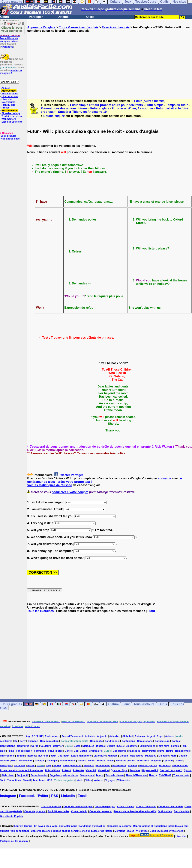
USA (50, 780)
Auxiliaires (6, 741)
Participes (6, 765)
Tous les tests (181, 775)
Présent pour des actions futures (64, 108)
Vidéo (80, 780)
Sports (188, 770)
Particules (19, 765)
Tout (3, 780)
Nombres (121, 761)
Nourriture (143, 761)
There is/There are (136, 775)
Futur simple (154, 105)
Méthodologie (68, 761)
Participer (36, 17)
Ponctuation (103, 765)
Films (11, 751)
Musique (39, 761)
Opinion (168, 761)
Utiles (90, 17)
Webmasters (9, 119)
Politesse (89, 765)
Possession (119, 765)
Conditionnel (112, 741)
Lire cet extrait (10, 96)
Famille (175, 746)
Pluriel (57, 765)
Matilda (183, 756)
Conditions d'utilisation (92, 826)
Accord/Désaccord (72, 736)
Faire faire (163, 746)
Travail (27, 780)
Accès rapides (10, 94)
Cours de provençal (101, 811)
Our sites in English (11, 816)
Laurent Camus (23, 826)
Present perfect (148, 765)
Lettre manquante (81, 756)
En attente (132, 746)
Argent (151, 736)
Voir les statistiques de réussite (50, 485)
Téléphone (39, 780)
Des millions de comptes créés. (10, 38)
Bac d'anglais (182, 811)
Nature (101, 761)
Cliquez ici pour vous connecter (12, 29)
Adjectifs (102, 736)
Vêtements (123, 780)
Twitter (43, 796)
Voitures (99, 780)
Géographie (120, 751)
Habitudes (134, 751)
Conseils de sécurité (120, 826)
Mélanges (52, 761)
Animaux (140, 736)
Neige (110, 761)
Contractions (7, 746)
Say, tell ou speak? (171, 770)
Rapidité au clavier (58, 811)
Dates (77, 746)
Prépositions (53, 770)
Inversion (43, 756)
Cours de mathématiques (78, 806)
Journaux (64, 756)
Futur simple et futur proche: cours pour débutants (106, 105)
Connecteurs (162, 741)
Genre (68, 751)
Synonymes (87, 775)
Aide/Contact (9, 91)
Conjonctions (145, 741)
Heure (170, 751)
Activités (90, 736)
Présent (66, 770)
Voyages (110, 780)
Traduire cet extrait (12, 116)
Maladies (164, 756)
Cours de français (51, 806)
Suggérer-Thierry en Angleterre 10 (82, 112)
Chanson (33, 741)
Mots (14, 761)
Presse (6, 108)
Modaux (5, 761)
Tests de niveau (115, 775)
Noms (132, 761)
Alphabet (128, 736)
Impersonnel (7, 756)
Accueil (6, 88)
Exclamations (148, 746)
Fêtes (59, 751)
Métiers (82, 761)
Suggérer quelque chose (64, 775)
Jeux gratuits (8, 136)
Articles (170, 736)
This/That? (165, 775)
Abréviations (52, 736)
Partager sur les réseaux (14, 841)
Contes (176, 741)
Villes (88, 780)
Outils (163, 704)
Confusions (128, 741)
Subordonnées (39, 775)
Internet (31, 756)
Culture (113, 704)
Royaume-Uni (150, 770)
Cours (4, 17)
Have (161, 751)
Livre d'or (7, 99)
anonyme (164, 478)
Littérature (100, 756)
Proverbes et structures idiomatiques (22, 770)
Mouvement (26, 761)
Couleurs (46, 746)
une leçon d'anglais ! (11, 72)
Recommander (10, 110)
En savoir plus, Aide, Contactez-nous (56, 826)
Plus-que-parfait (72, 765)
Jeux (126, 704)
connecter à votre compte (70, 492)
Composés (96, 741)
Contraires (23, 746)
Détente (63, 17)
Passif (31, 765)
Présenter (79, 770)
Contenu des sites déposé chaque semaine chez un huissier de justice (72, 831)
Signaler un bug (11, 113)
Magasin (113, 756)
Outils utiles (165, 811)
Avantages (7, 47)
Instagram (8, 796)
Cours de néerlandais (171, 806)
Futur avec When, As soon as (133, 108)
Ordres (179, 761)
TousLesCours (144, 704)
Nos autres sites (10, 139)
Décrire (111, 746)
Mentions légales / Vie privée (131, 831)
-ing (28, 736)
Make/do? (151, 756)
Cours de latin (79, 811)
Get (76, 751)
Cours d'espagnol (105, 806)
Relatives (135, 770)
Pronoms (164, 765)
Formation (40, 751)
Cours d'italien (126, 806)
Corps (35, 746)
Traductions (14, 780)
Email (82, 796)
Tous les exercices (40, 611)
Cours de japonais (35, 811)
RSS (55, 796)
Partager (77, 475)
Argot (160, 736)
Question (103, 770)
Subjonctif (22, 775)
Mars (174, 756)
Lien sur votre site (12, 122)
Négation (156, 761)
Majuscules (136, 756)
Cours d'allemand (146, 806)
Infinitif (21, 756)
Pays (49, 765)
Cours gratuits (12, 704)
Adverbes (115, 736)
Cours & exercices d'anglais (78, 27)
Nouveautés (8, 102)
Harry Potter (149, 751)
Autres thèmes (154, 101)
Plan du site (8, 105)
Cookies (154, 831)
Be (16, 741)
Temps (100, 775)
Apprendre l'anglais (41, 27)
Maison (124, 756)
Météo (92, 761)
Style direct (8, 775)
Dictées (100, 746)
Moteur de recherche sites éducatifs (135, 811)
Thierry (153, 775)
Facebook (27, 796)
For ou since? (24, 751)
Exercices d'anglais (116, 27)
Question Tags (119, 770)
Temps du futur (177, 105)
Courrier (58, 746)
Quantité (91, 770)
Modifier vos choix (172, 831)
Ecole (120, 746)
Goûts (83, 751)
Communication (49, 741)
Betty (23, 741)
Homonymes (182, 751)
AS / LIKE (37, 736)
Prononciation (180, 765)
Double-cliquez (54, 116)
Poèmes (133, 765)
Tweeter (64, 475)
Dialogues (88, 746)
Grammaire (95, 751)
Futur (138, 101)
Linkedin (68, 796)
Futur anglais (100, 108)
